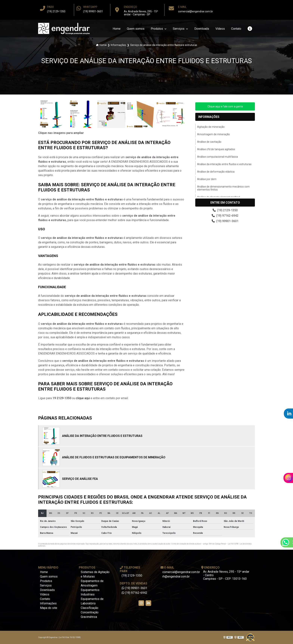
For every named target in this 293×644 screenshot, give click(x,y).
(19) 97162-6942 (225, 216)
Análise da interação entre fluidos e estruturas (224, 164)
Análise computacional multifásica (218, 157)
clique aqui (83, 398)
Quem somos (136, 29)
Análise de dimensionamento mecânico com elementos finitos (223, 188)
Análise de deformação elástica (216, 172)
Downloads (202, 29)
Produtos (157, 29)
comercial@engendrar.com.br (196, 11)
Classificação (90, 608)
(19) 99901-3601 (93, 11)
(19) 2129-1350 (56, 11)
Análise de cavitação (209, 142)
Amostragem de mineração (213, 134)
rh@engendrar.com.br (176, 576)
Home (117, 29)
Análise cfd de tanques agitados (216, 149)
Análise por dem (207, 179)
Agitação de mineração (211, 127)
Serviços (179, 29)
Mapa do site (49, 608)
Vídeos (220, 29)
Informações (118, 45)
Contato (236, 29)
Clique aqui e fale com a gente (225, 106)
